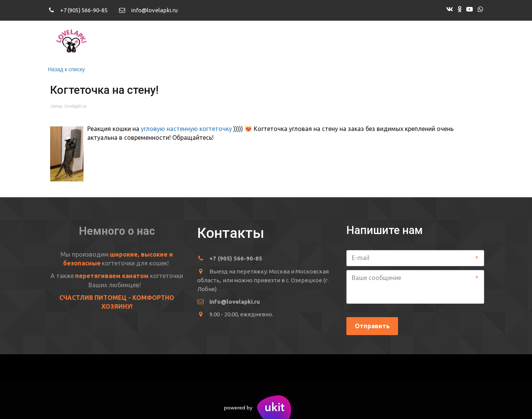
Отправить (372, 326)
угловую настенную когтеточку (187, 129)
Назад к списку (66, 69)
